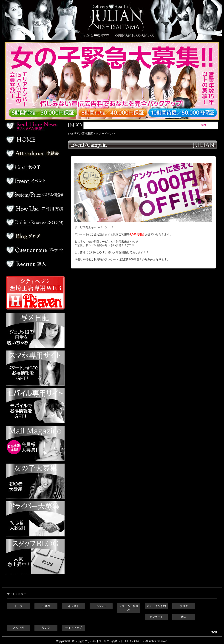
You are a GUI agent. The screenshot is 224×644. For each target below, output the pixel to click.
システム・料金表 (129, 608)
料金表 (35, 195)
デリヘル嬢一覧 (35, 167)
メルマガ (18, 628)
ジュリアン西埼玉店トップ (85, 134)
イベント (35, 181)
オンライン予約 (35, 222)
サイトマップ (74, 628)
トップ (18, 606)
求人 (35, 264)
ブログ (35, 236)
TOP (214, 633)
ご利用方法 (35, 208)
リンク (46, 628)
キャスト (74, 606)
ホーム (35, 140)
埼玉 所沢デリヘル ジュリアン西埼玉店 (112, 20)
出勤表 (35, 153)
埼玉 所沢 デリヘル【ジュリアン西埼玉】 (97, 641)
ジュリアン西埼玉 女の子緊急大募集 (114, 81)
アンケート (35, 250)
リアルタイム (35, 126)
